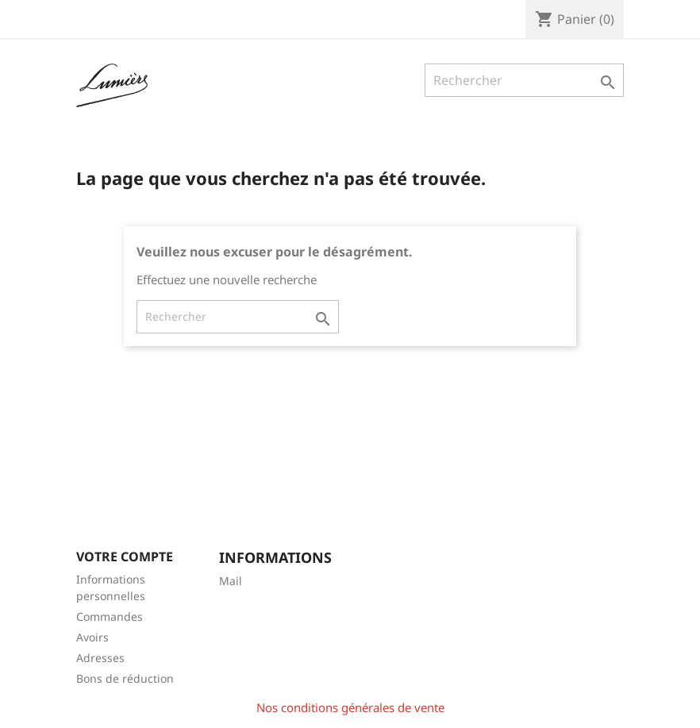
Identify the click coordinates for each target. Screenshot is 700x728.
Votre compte (125, 557)
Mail (231, 581)
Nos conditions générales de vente (350, 707)
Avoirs (92, 637)
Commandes (110, 616)
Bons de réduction (125, 678)
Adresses (100, 658)
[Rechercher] (524, 80)
